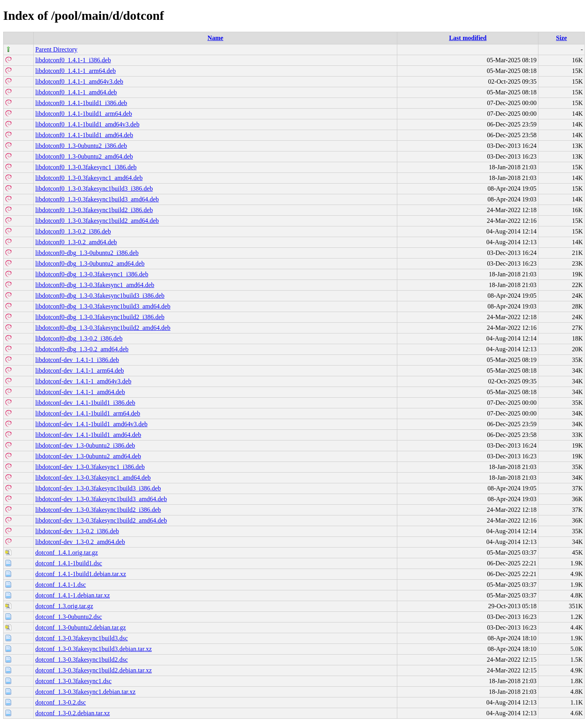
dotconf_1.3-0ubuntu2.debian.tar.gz (80, 627)
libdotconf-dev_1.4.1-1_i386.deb (77, 360)
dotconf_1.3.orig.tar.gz (64, 606)
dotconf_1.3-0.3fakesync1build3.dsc (81, 638)
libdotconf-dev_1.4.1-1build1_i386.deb (85, 403)
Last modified (468, 38)
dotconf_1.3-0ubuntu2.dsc (69, 617)
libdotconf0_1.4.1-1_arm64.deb (76, 71)
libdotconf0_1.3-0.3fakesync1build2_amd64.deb (97, 221)
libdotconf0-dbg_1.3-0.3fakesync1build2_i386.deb (100, 317)
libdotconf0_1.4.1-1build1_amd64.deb (84, 135)
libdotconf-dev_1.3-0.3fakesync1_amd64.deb (93, 478)
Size (561, 38)
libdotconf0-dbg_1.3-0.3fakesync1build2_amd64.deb (103, 328)
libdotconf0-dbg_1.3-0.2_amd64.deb (82, 349)
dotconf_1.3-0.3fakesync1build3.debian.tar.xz (94, 649)
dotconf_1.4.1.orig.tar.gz (67, 553)
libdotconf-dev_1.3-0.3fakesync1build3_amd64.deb (101, 499)
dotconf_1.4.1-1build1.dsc (69, 563)
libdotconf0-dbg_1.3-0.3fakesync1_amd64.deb (95, 285)
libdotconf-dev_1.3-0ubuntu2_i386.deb (85, 445)
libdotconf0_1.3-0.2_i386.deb (73, 231)
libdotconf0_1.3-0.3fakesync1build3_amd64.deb (97, 199)
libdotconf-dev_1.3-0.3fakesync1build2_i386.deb (98, 510)
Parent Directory (56, 49)
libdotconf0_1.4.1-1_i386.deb (73, 60)
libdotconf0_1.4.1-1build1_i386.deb (81, 103)
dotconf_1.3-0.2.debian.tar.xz (73, 713)
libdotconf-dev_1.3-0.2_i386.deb (77, 531)
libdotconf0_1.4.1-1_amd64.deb (76, 92)
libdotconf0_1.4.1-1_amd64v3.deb (79, 81)
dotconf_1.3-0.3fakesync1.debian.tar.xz (85, 692)
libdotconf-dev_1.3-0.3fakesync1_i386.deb (90, 467)
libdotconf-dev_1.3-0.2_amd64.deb (80, 542)
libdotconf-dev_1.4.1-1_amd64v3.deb (83, 381)
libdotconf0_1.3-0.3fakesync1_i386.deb (86, 167)
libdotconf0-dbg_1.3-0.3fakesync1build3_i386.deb (100, 296)
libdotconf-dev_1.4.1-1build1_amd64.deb (88, 435)
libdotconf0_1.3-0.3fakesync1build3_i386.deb (94, 189)
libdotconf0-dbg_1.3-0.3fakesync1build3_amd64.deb (103, 306)
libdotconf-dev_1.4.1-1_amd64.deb (80, 392)
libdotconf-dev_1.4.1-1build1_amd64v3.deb (91, 424)
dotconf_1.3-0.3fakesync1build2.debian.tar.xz (94, 670)
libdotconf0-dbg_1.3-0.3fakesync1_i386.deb (92, 274)
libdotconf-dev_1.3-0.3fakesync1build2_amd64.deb (101, 520)
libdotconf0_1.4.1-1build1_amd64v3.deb (87, 124)
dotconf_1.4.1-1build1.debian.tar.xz (81, 574)
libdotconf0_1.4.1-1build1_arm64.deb (84, 114)
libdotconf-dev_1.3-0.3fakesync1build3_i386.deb (98, 488)
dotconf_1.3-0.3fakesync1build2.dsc (81, 660)
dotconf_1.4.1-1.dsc (61, 585)
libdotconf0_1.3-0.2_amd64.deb (76, 242)
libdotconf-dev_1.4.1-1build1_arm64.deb (88, 413)
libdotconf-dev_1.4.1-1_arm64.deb (80, 371)
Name (215, 38)
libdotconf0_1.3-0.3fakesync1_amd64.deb (89, 178)
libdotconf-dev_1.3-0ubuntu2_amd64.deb (88, 456)
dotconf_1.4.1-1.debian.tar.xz (73, 595)
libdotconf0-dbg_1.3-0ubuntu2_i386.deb (87, 253)
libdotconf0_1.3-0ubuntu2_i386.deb (81, 146)
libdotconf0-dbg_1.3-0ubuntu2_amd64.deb (90, 263)
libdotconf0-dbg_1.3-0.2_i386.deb (79, 338)
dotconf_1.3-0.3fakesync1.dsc (73, 681)
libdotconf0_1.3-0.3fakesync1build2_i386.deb (94, 210)
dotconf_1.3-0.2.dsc (61, 702)
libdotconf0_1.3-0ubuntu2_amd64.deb (84, 156)
